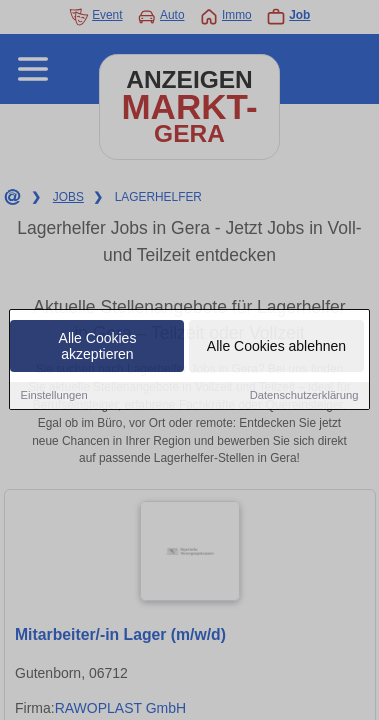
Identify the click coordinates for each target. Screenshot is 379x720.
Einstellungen (53, 396)
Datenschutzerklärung (304, 396)
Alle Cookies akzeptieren (98, 347)
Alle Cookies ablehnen (276, 347)
